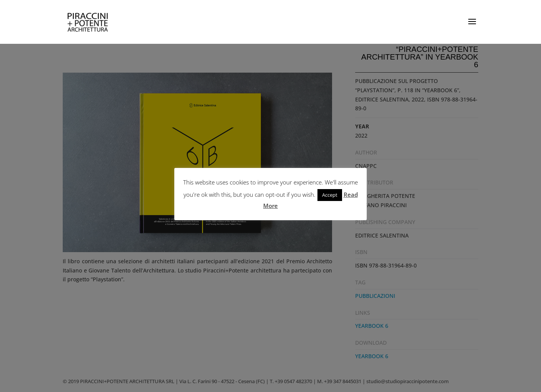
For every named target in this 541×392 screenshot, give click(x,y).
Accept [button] (330, 195)
